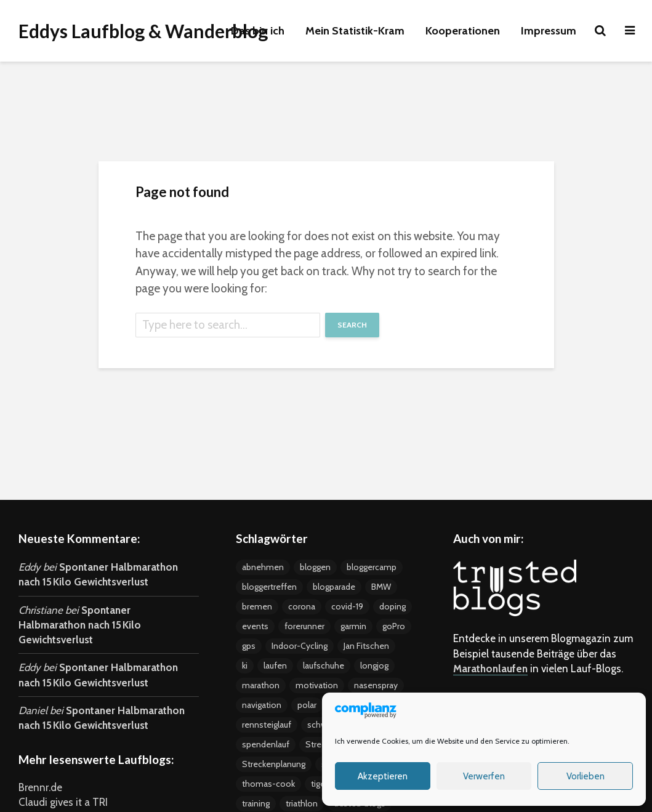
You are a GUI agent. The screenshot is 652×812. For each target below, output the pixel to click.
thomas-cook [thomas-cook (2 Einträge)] (268, 784)
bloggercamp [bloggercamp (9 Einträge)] (372, 567)
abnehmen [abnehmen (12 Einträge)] (263, 567)
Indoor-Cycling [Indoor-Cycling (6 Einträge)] (300, 646)
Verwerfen (484, 776)
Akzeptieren (383, 776)
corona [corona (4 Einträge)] (302, 606)
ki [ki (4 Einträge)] (245, 665)
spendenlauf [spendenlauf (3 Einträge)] (266, 744)
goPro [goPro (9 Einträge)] (394, 626)
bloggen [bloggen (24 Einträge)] (315, 567)
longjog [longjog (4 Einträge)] (374, 665)
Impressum (549, 31)
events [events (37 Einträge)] (255, 626)
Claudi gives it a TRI (63, 802)
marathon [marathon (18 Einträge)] (261, 685)
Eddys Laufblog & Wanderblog (143, 31)
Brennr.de (40, 787)
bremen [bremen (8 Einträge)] (257, 606)
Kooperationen (463, 31)
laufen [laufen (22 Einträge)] (275, 665)
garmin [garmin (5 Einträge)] (353, 626)
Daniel (33, 710)
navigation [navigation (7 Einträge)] (262, 705)
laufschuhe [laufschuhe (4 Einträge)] (324, 665)
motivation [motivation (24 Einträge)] (317, 685)
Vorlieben (586, 776)
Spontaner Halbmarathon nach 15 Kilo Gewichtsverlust (80, 625)
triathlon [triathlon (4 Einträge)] (302, 803)
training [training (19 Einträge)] (256, 803)
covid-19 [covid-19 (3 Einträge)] (347, 606)
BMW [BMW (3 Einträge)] (381, 587)
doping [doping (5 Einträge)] (392, 606)
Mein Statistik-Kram (355, 31)
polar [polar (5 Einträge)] (307, 705)
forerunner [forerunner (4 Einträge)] (304, 626)
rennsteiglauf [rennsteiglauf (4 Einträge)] (267, 725)
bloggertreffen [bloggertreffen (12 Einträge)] (269, 587)
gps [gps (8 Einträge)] (249, 646)
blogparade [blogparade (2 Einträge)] (334, 587)
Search (352, 325)
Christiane (41, 610)
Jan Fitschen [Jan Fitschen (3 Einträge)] (366, 646)
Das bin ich (258, 31)
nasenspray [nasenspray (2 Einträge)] (376, 685)
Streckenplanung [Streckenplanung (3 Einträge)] (274, 764)
